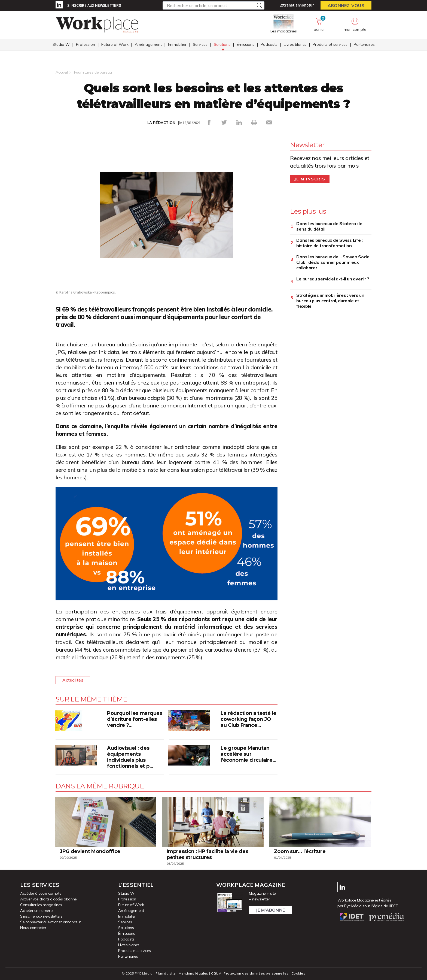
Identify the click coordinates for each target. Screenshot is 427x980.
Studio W (61, 44)
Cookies (298, 973)
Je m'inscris (310, 179)
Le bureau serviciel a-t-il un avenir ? (333, 279)
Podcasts (269, 44)
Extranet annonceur (297, 5)
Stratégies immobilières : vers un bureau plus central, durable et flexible (330, 301)
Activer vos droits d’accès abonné (48, 899)
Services (200, 44)
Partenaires (364, 44)
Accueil (62, 72)
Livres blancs (295, 44)
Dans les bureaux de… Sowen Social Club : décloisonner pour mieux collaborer (333, 262)
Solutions (222, 44)
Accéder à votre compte (41, 893)
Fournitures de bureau (93, 72)
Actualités (73, 680)
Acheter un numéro (36, 911)
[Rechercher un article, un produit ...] (213, 5)
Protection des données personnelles (256, 973)
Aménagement (148, 44)
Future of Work (115, 44)
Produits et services (330, 44)
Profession (86, 44)
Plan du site (166, 973)
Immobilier (177, 44)
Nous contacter (33, 928)
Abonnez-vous (346, 5)
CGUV (216, 973)
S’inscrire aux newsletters (94, 5)
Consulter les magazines (41, 905)
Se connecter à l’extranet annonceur (51, 922)
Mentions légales (193, 973)
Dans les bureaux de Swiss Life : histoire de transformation (329, 243)
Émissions (245, 44)
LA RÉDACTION (161, 123)
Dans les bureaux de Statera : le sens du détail (329, 226)
